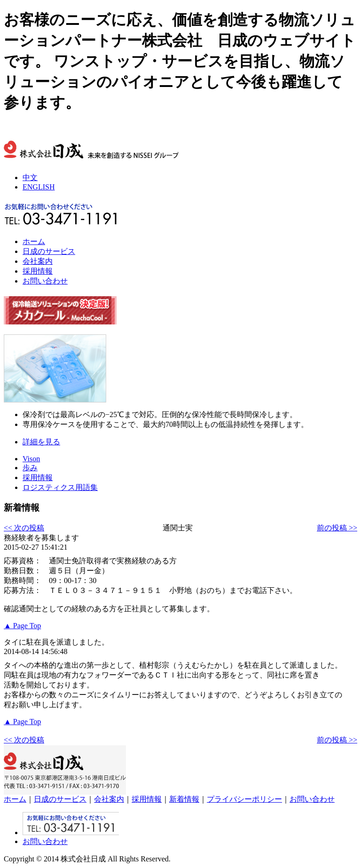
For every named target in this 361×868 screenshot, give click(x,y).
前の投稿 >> (337, 528)
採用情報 (38, 271)
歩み (30, 468)
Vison (31, 459)
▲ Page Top (22, 626)
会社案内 (38, 261)
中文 (30, 178)
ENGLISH (39, 187)
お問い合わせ (45, 281)
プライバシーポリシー (244, 799)
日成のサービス (49, 251)
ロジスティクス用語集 (60, 487)
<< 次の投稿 (24, 528)
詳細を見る (41, 442)
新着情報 (184, 799)
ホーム (34, 241)
